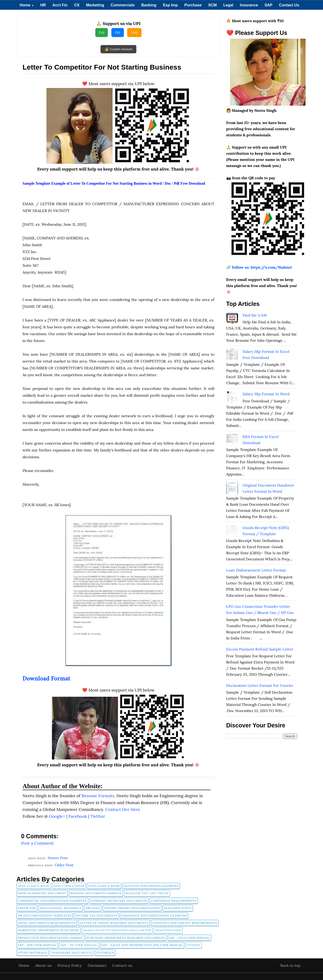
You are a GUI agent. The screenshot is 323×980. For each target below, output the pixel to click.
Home (27, 5)
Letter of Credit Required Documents (114, 923)
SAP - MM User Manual (37, 945)
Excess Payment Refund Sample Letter (260, 649)
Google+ (58, 816)
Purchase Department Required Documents (126, 938)
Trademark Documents (72, 953)
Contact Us (289, 5)
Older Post (64, 865)
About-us (44, 965)
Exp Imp (170, 5)
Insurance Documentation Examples (154, 915)
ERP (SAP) (93, 908)
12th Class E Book (104, 886)
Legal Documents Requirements (47, 923)
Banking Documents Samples (96, 893)
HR (43, 5)
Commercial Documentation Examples (52, 901)
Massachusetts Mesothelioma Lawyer (117, 930)
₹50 (118, 33)
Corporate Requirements (174, 901)
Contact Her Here (123, 809)
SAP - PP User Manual (79, 945)
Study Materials (33, 953)
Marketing (95, 5)
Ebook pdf (27, 908)
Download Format (46, 678)
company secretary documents (119, 901)
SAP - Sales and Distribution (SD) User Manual (142, 945)
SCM (213, 5)
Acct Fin (60, 5)
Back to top (290, 965)
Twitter (98, 816)
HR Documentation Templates (45, 915)
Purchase (193, 5)
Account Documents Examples (151, 886)
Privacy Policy (70, 965)
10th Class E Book (34, 886)
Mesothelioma (168, 930)
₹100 (134, 33)
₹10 (102, 33)
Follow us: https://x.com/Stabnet (262, 267)
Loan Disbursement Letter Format (256, 570)
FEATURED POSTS (178, 908)
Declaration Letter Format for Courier (260, 685)
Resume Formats (99, 796)
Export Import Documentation (132, 908)
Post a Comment (38, 843)
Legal (228, 5)
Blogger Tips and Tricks (147, 893)
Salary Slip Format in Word (266, 394)
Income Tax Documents (96, 915)
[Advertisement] (262, 816)
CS (77, 5)
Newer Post (58, 858)
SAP (268, 5)
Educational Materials (61, 908)
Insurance (249, 5)
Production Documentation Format (50, 938)
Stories (194, 945)
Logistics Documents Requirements (185, 923)
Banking (149, 5)
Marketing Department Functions (48, 930)
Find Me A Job (255, 315)
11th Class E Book (69, 886)
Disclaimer (98, 965)
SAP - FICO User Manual (189, 938)
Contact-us (122, 965)
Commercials (123, 5)
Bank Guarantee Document (42, 893)
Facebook (78, 816)
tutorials (105, 953)
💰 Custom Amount (118, 49)
